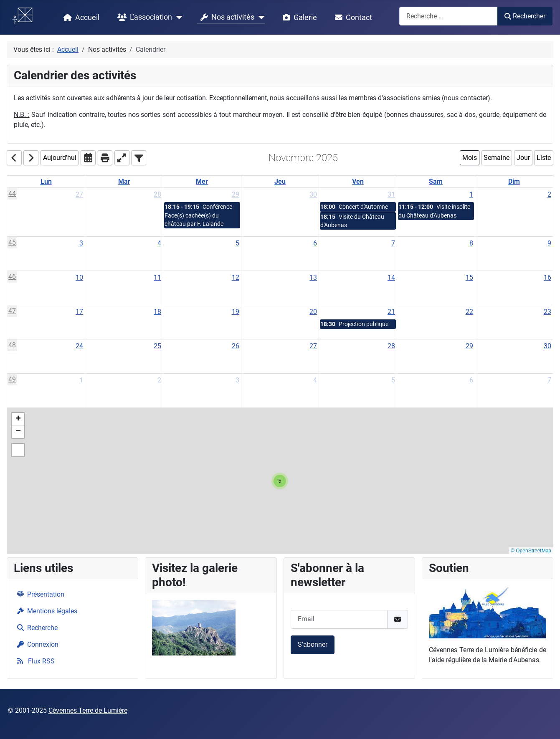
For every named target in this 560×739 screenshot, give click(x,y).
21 (391, 312)
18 (157, 312)
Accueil (80, 18)
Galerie (298, 18)
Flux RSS (34, 661)
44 (12, 194)
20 (313, 312)
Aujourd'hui (60, 158)
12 (236, 277)
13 (313, 277)
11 (157, 277)
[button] (280, 481)
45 (12, 242)
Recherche (36, 628)
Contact (352, 18)
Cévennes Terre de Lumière (88, 710)
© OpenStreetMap (531, 551)
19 (236, 312)
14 (391, 277)
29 (236, 194)
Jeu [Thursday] (280, 181)
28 (157, 194)
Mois (470, 158)
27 (79, 194)
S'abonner (313, 644)
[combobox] (449, 16)
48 (12, 345)
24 (79, 346)
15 (469, 277)
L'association (143, 18)
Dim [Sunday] (514, 181)
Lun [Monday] (46, 181)
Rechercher (525, 16)
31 (391, 194)
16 (547, 277)
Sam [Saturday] (436, 181)
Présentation (39, 594)
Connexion (36, 644)
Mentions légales (46, 611)
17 (79, 312)
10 (79, 277)
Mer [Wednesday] (202, 181)
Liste (544, 158)
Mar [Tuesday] (124, 181)
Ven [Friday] (358, 181)
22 (469, 312)
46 (12, 277)
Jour (523, 158)
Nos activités (226, 18)
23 (547, 312)
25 (157, 346)
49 (12, 379)
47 (12, 311)
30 (313, 194)
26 (236, 346)
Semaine (497, 158)
